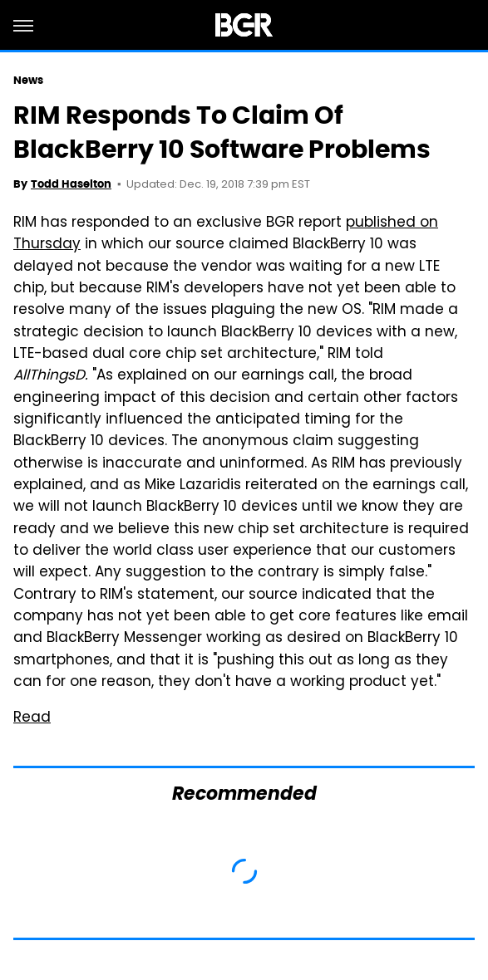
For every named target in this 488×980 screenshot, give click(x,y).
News (28, 80)
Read (32, 718)
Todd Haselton (71, 184)
